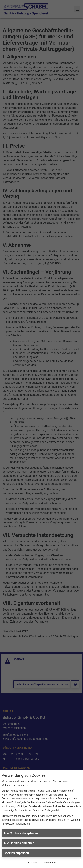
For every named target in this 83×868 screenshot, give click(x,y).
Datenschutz (49, 863)
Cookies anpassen (16, 853)
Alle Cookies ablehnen (19, 843)
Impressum (33, 863)
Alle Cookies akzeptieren (21, 833)
